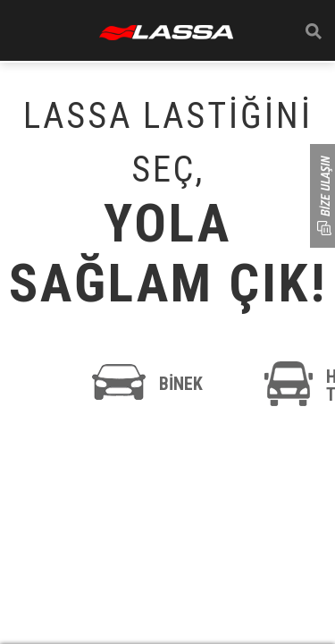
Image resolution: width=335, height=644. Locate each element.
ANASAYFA (166, 33)
